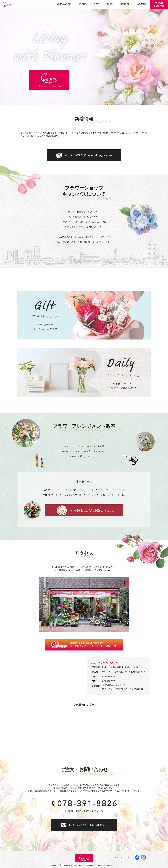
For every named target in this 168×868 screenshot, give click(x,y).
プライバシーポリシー (124, 857)
